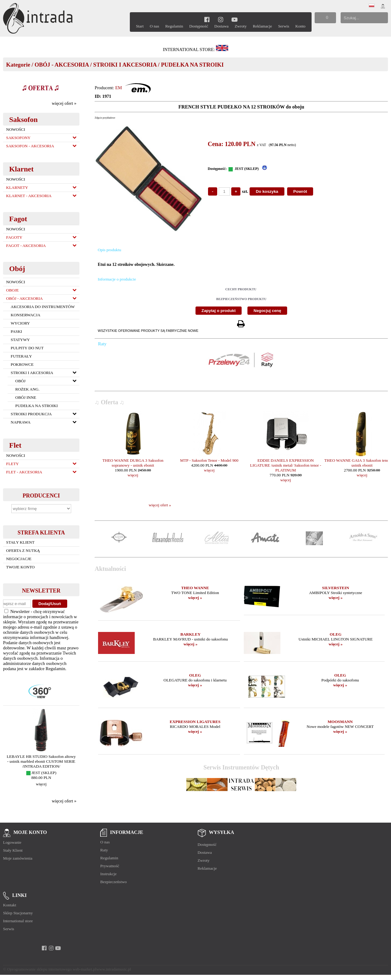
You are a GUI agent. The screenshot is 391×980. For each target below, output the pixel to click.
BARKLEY (191, 634)
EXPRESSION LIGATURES (195, 722)
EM (119, 88)
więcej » (195, 598)
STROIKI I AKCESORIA (125, 65)
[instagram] (221, 19)
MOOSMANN (340, 722)
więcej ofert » (64, 103)
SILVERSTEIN (335, 588)
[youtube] (234, 19)
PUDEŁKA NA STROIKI (192, 65)
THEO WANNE (195, 588)
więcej (41, 784)
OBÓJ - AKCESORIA (62, 65)
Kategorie (18, 65)
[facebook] (207, 19)
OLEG (336, 634)
